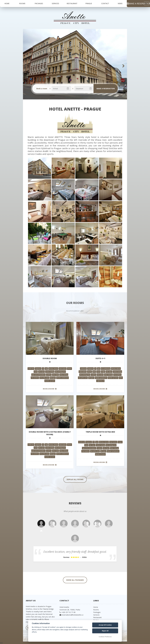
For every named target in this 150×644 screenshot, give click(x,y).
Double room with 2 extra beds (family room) (50, 433)
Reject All (105, 631)
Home (7, 3)
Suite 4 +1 (100, 358)
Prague (89, 3)
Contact (105, 3)
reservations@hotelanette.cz (72, 615)
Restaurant (72, 3)
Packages (39, 3)
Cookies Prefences (105, 637)
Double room (50, 358)
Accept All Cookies (105, 625)
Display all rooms (75, 479)
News (120, 3)
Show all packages (75, 580)
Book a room (50, 389)
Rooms (22, 3)
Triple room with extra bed (100, 432)
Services (55, 3)
